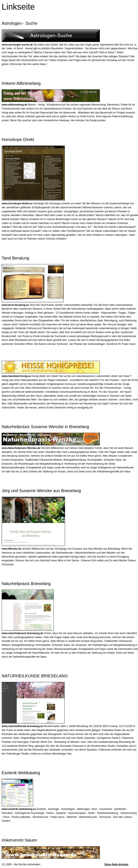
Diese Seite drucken (116, 864)
